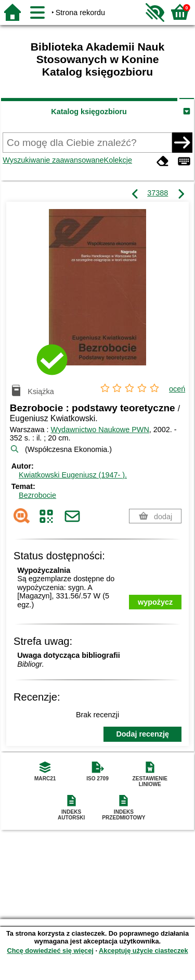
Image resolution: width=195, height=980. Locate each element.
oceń (177, 389)
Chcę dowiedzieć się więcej (50, 951)
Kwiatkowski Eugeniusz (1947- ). (73, 475)
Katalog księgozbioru (89, 112)
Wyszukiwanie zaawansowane (53, 160)
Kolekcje (118, 160)
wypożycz (155, 602)
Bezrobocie (37, 495)
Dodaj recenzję (142, 734)
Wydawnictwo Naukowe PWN (100, 430)
